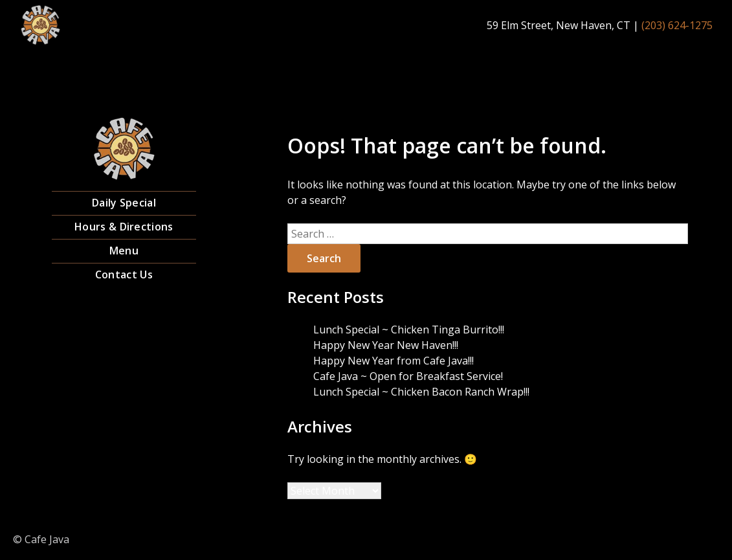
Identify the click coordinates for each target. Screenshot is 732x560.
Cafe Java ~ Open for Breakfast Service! (408, 376)
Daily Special (124, 203)
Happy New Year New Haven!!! (386, 345)
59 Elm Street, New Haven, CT (559, 25)
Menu (124, 251)
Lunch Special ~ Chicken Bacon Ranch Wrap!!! (421, 392)
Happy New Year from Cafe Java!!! (394, 361)
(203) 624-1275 (677, 25)
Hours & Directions (124, 227)
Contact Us (124, 274)
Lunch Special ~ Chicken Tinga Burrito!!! (409, 330)
